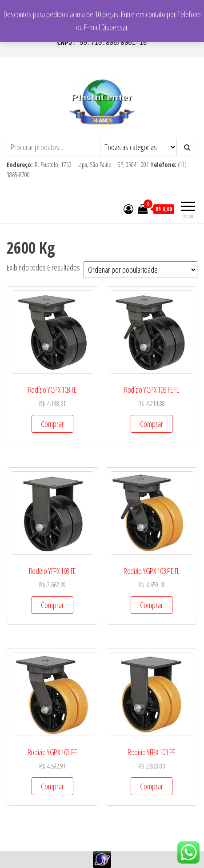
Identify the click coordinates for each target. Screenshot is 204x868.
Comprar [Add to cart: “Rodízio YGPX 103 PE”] (52, 786)
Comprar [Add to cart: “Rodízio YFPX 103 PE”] (152, 786)
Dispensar (115, 27)
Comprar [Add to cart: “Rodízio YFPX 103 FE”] (52, 605)
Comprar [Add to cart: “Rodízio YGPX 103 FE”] (52, 424)
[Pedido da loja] (140, 270)
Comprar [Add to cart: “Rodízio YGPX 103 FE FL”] (152, 424)
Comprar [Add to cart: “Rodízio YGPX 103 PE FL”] (152, 605)
